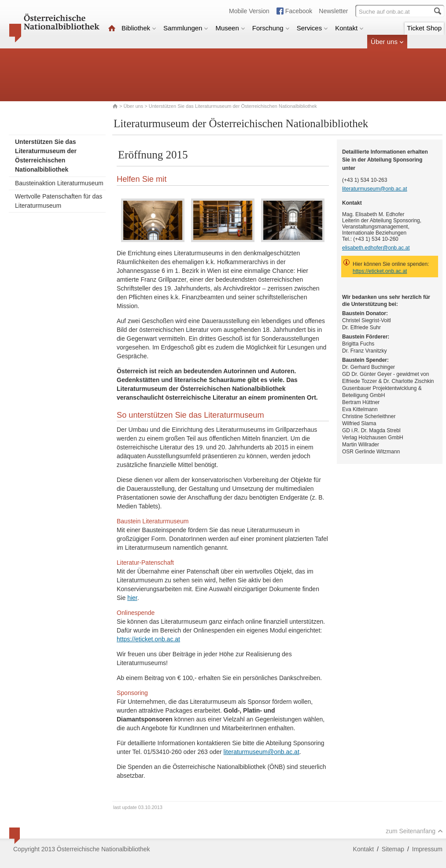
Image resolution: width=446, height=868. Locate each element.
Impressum (427, 849)
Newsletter (333, 11)
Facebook (299, 11)
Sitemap (393, 849)
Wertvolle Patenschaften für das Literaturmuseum (59, 201)
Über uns (387, 42)
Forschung (271, 28)
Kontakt (349, 28)
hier (132, 598)
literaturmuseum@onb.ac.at (262, 752)
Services (313, 28)
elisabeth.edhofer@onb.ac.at (376, 248)
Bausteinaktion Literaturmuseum (59, 183)
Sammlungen (186, 28)
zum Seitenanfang (414, 831)
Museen (230, 28)
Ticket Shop (424, 28)
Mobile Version (249, 11)
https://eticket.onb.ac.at (148, 639)
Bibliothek (139, 28)
